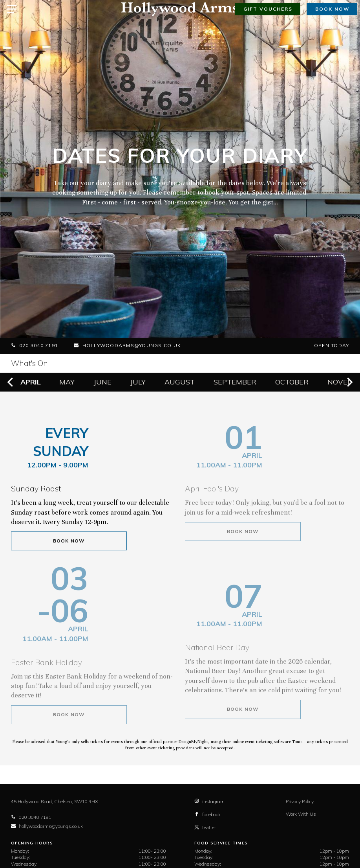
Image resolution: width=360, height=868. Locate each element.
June (103, 382)
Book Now (69, 541)
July (138, 382)
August (180, 382)
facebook (207, 814)
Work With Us (301, 814)
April (31, 382)
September (235, 382)
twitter (205, 827)
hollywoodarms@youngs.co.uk (127, 345)
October (292, 382)
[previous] (11, 382)
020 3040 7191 (35, 345)
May (67, 382)
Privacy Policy (300, 801)
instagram (209, 801)
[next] (349, 382)
